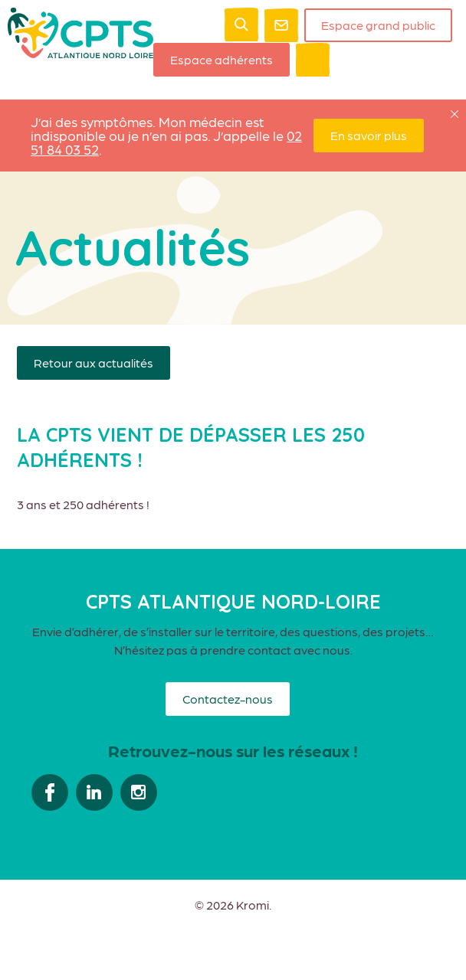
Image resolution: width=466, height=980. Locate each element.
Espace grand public (378, 25)
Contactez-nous (228, 699)
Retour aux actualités (94, 363)
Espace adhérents (222, 59)
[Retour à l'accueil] (80, 53)
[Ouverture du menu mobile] (313, 60)
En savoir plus (369, 135)
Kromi (253, 905)
